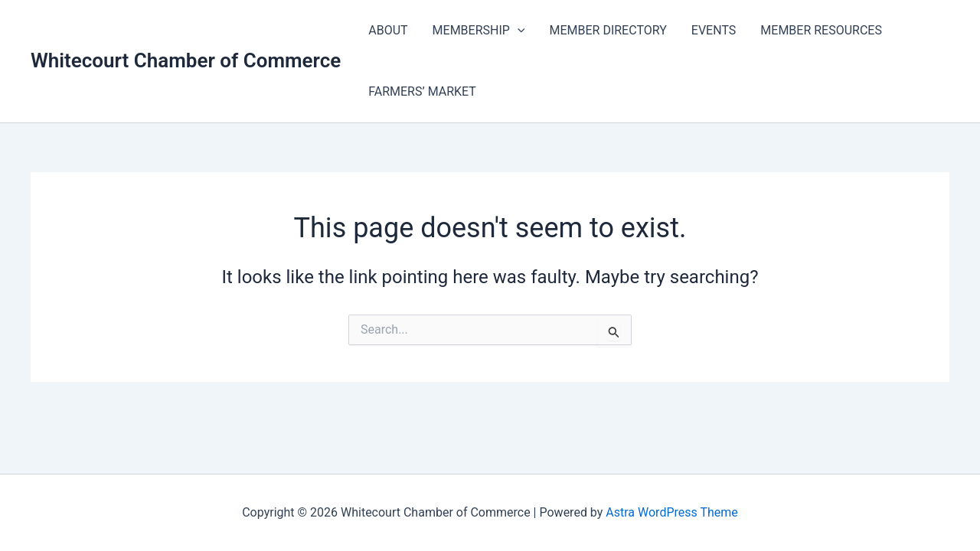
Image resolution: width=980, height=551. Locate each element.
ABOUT (388, 30)
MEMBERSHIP (479, 31)
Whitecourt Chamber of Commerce (186, 60)
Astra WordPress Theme (671, 512)
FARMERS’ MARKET (422, 91)
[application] (518, 31)
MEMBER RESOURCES (821, 30)
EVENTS (714, 30)
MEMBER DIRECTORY (608, 30)
